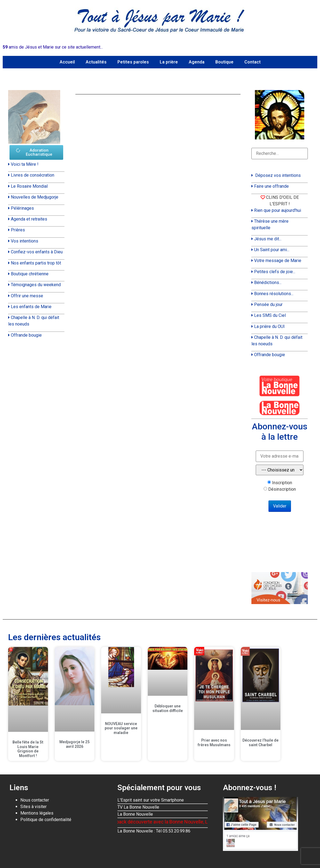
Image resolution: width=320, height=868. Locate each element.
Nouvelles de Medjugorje (35, 197)
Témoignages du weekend (36, 285)
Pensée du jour (268, 304)
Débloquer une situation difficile (168, 708)
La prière (169, 62)
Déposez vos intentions (278, 175)
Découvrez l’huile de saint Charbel (260, 743)
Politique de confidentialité (46, 820)
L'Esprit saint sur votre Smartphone (151, 800)
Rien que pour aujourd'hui (278, 210)
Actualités (96, 62)
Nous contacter (35, 800)
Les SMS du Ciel (270, 315)
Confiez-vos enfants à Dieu (37, 252)
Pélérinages (22, 208)
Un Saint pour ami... (272, 250)
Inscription (282, 483)
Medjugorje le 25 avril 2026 (74, 744)
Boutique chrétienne (30, 274)
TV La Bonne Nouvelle (138, 807)
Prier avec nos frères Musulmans (214, 743)
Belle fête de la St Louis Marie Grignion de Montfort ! (28, 749)
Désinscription (282, 489)
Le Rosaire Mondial (29, 186)
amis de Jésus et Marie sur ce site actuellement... (53, 47)
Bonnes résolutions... (274, 294)
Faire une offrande (271, 186)
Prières (18, 230)
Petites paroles (133, 62)
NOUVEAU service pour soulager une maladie (121, 728)
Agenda (197, 62)
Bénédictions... (268, 283)
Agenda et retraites (29, 219)
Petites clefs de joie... (275, 272)
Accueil (67, 62)
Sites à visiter (33, 807)
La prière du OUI (269, 326)
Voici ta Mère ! (25, 164)
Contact (252, 62)
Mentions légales (37, 813)
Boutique (224, 62)
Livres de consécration (33, 175)
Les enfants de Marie (31, 307)
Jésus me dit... (268, 239)
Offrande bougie (26, 335)
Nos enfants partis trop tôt (36, 263)
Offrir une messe (27, 296)
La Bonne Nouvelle (135, 814)
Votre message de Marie (278, 261)
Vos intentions (25, 241)
